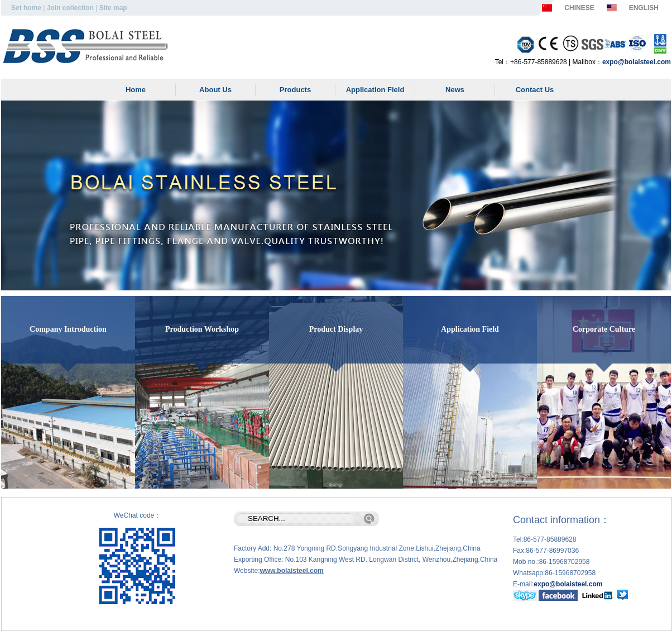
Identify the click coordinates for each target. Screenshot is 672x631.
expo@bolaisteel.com (637, 62)
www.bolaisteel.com (291, 571)
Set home (26, 8)
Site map (113, 8)
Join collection (70, 8)
